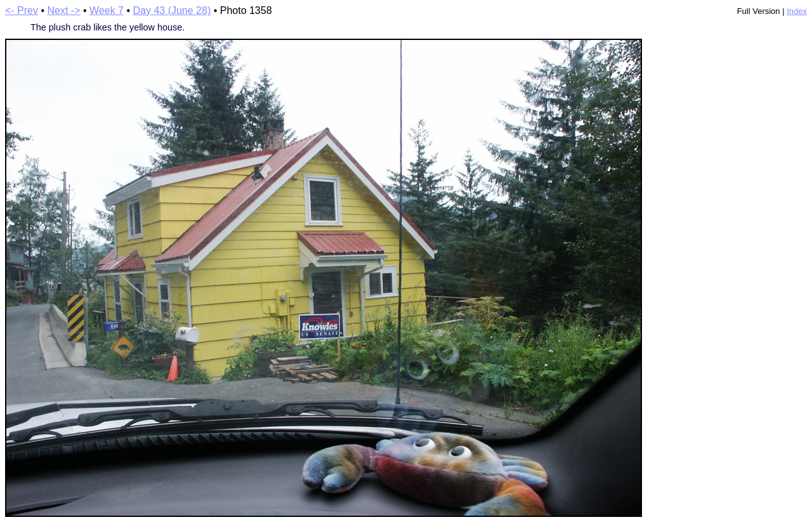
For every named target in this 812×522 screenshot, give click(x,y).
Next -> (64, 10)
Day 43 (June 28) (172, 10)
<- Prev (22, 10)
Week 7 (107, 10)
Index (797, 11)
